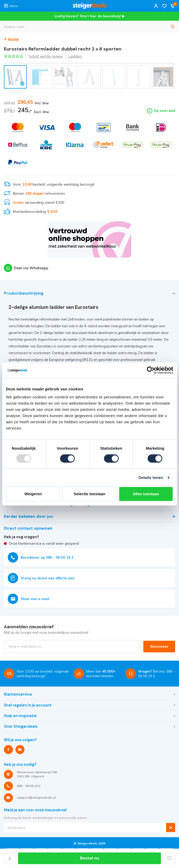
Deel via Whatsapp (26, 268)
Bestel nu (90, 858)
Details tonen (151, 477)
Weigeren (33, 494)
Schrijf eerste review (46, 56)
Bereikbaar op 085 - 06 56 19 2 (41, 557)
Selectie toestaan (89, 494)
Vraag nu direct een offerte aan (41, 578)
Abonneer (159, 646)
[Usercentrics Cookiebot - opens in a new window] (150, 370)
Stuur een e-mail (29, 599)
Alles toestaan (146, 494)
